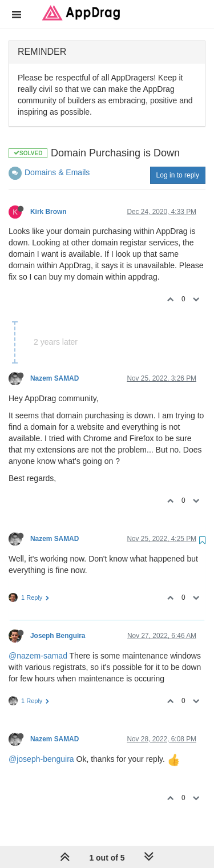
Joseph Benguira (58, 636)
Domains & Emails (57, 172)
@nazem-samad (38, 656)
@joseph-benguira (41, 759)
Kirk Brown (48, 212)
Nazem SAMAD (54, 378)
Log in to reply (178, 175)
